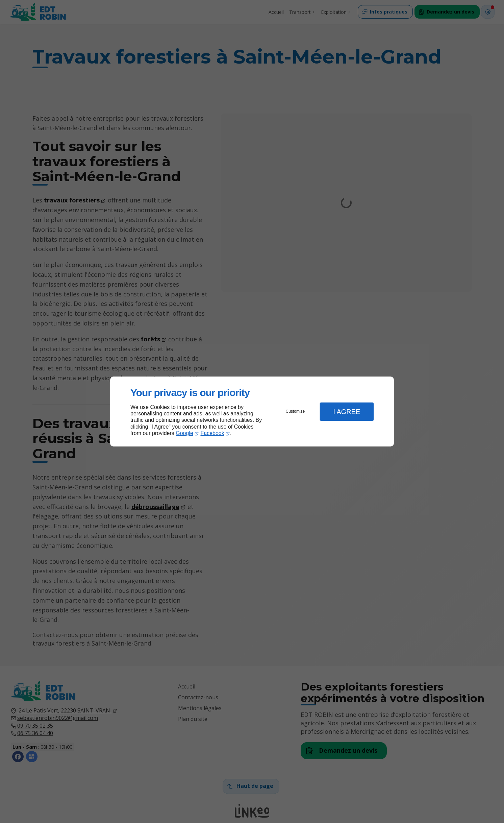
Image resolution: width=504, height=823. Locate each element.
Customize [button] (295, 411)
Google (184, 433)
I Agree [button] (347, 412)
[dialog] (252, 412)
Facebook (212, 433)
